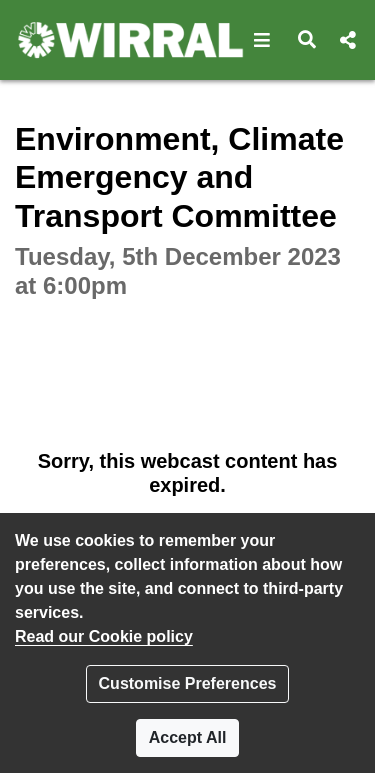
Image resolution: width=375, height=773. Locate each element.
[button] (262, 40)
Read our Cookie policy (104, 636)
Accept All (188, 737)
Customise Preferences (188, 683)
